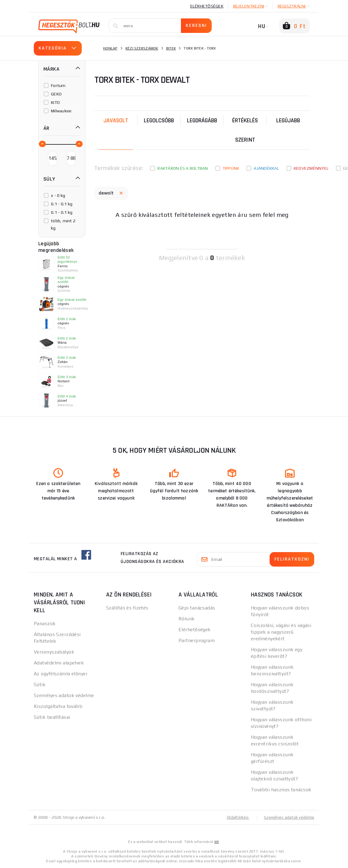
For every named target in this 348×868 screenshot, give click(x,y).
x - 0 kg (58, 195)
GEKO (56, 94)
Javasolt (116, 121)
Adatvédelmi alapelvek (59, 663)
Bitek (171, 48)
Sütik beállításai (52, 717)
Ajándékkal (266, 168)
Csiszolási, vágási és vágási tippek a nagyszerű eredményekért (281, 632)
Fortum (58, 85)
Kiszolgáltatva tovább (58, 706)
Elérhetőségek (207, 6)
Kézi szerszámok (142, 48)
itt (217, 841)
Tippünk (231, 168)
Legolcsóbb (159, 121)
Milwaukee (61, 111)
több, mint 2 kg (63, 224)
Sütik (40, 685)
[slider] (42, 143)
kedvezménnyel (311, 168)
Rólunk (187, 619)
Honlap (110, 48)
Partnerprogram (197, 640)
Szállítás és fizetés (127, 608)
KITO (55, 102)
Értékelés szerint (245, 130)
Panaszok (45, 624)
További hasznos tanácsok (281, 790)
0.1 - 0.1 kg (62, 204)
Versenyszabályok (54, 652)
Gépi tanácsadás (197, 608)
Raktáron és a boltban (183, 168)
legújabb (288, 121)
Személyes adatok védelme (64, 695)
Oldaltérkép (235, 817)
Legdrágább (202, 121)
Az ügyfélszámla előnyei (60, 674)
